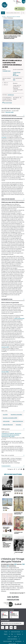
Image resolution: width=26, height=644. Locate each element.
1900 (14, 80)
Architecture (11, 95)
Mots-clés (4, 411)
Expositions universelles (16, 415)
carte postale (6, 421)
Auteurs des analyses (16, 632)
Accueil (4, 17)
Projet (9, 637)
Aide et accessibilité (7, 641)
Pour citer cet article (8, 455)
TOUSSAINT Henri (6, 71)
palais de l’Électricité (19, 318)
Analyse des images (8, 199)
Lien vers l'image (8, 103)
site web (16, 75)
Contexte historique (9, 115)
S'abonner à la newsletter (21, 9)
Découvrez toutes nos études (13, 17)
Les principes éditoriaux (12, 639)
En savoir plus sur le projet (17, 593)
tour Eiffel (4, 137)
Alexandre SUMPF (10, 112)
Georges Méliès (5, 372)
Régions (6, 634)
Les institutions (18, 641)
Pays (12, 634)
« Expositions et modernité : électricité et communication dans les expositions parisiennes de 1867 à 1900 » (11, 435)
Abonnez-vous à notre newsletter (12, 623)
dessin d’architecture (18, 421)
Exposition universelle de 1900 (10, 418)
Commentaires (6, 466)
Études (6, 632)
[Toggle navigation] (3, 13)
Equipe (15, 637)
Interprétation (7, 299)
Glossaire (19, 634)
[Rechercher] (14, 13)
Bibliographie (6, 429)
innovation (19, 425)
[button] (22, 30)
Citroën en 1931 (5, 347)
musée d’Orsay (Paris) (17, 73)
